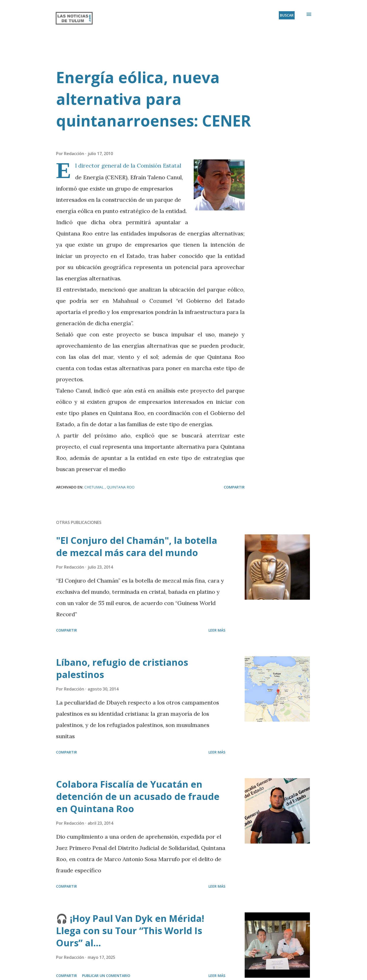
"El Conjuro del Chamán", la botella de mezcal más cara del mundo (137, 546)
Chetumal (95, 487)
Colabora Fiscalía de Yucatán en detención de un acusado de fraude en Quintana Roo (138, 796)
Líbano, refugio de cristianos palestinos (122, 668)
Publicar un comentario (106, 976)
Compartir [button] (234, 487)
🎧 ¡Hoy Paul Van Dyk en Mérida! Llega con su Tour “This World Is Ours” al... (130, 931)
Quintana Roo (121, 487)
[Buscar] (287, 15)
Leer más (217, 630)
